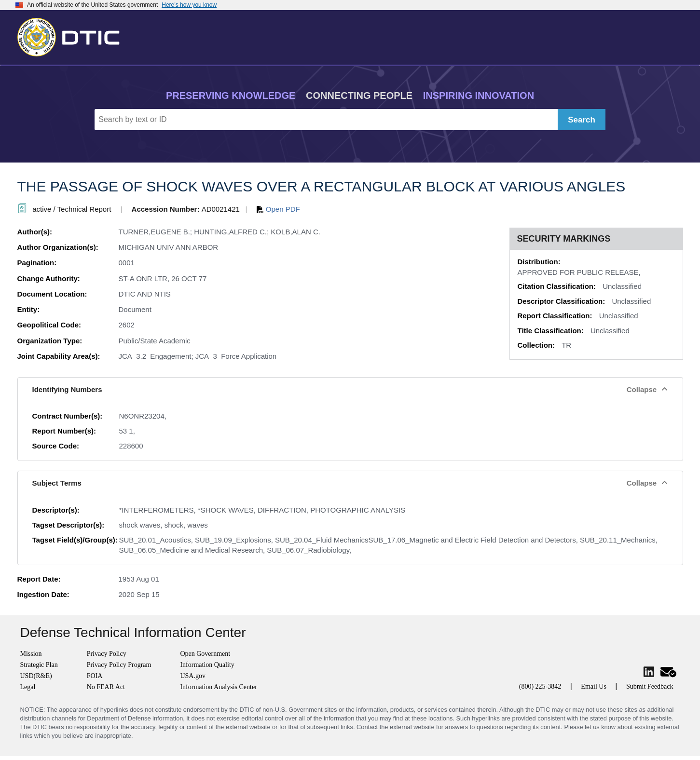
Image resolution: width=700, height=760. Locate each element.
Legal (28, 687)
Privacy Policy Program (119, 665)
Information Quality (207, 665)
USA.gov (193, 676)
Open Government (205, 654)
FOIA (95, 676)
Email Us (594, 686)
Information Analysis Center (218, 687)
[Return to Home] (73, 35)
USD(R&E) (36, 676)
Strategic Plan (39, 665)
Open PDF (278, 209)
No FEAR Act (106, 687)
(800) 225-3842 (540, 686)
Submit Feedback (650, 686)
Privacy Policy (107, 654)
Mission (31, 654)
